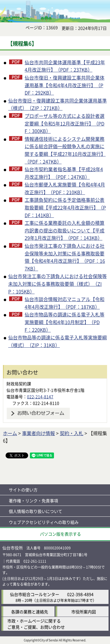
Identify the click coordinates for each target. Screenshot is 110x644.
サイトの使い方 (23, 490)
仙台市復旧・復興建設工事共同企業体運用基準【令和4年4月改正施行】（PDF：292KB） (65, 85)
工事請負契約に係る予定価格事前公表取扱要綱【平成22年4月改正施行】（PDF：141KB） (65, 207)
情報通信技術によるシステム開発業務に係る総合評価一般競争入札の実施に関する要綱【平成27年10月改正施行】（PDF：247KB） (65, 150)
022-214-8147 (40, 397)
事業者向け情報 (38, 433)
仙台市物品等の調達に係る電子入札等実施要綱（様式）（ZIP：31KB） (57, 341)
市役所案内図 (84, 612)
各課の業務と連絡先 (30, 612)
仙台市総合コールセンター (35, 594)
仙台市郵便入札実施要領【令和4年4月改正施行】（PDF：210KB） (65, 188)
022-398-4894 (80, 594)
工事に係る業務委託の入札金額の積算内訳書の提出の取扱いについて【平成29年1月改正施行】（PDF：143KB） (65, 230)
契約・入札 (72, 433)
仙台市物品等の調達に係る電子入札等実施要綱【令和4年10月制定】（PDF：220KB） (65, 322)
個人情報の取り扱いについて (35, 511)
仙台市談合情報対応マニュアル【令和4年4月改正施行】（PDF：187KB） (65, 303)
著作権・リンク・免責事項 (33, 501)
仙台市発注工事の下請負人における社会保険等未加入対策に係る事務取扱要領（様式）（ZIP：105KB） (57, 284)
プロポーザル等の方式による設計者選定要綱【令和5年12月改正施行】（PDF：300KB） (65, 123)
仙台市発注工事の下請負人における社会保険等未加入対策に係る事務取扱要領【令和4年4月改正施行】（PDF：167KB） (65, 257)
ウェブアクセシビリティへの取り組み (44, 522)
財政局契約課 (19, 384)
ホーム (10, 433)
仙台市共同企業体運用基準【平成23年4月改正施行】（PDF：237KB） (65, 66)
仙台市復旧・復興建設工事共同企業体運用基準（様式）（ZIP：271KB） (57, 104)
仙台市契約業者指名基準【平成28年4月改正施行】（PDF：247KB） (64, 173)
